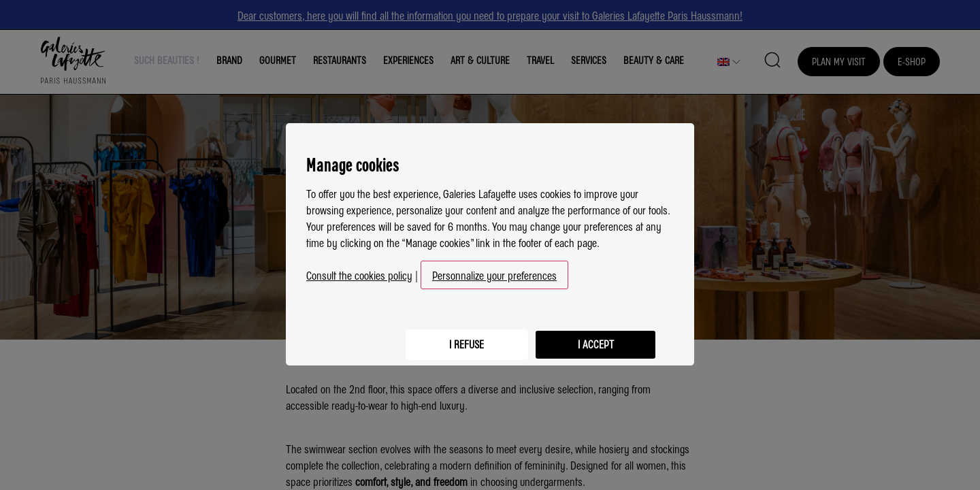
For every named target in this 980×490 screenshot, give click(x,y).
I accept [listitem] (592, 336)
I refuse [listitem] (456, 336)
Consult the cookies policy (359, 269)
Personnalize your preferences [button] (494, 269)
